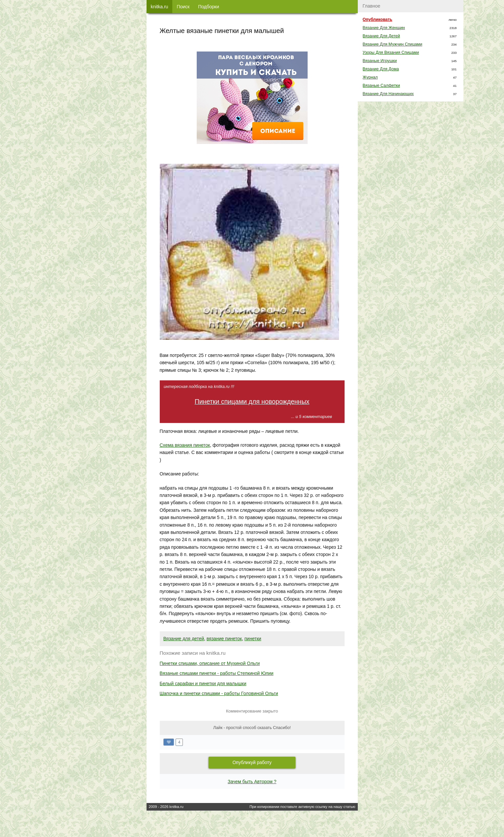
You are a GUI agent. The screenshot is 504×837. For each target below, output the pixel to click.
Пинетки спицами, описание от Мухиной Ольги (210, 663)
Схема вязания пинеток (185, 445)
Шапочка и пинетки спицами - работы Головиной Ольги (219, 693)
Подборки (208, 7)
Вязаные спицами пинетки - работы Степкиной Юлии (217, 673)
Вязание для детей (184, 639)
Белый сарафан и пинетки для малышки (203, 683)
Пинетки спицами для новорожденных (252, 401)
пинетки (253, 639)
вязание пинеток (224, 639)
